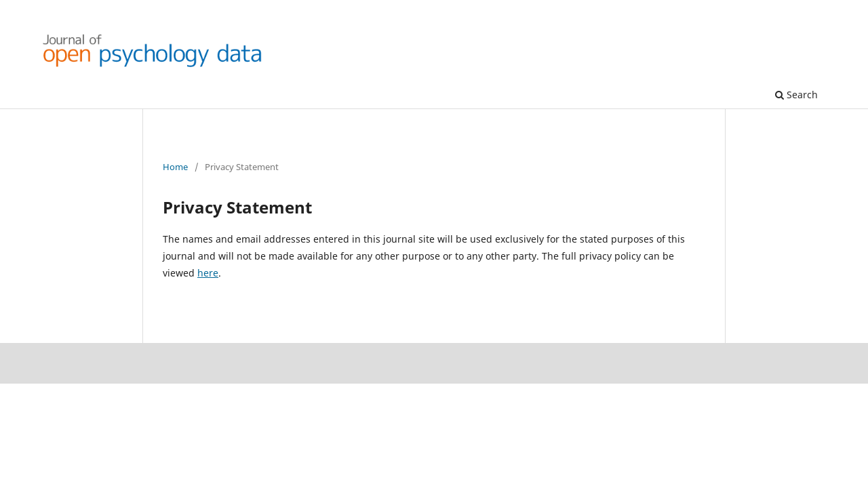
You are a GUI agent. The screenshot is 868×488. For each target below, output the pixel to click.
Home (175, 167)
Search (796, 95)
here (208, 273)
